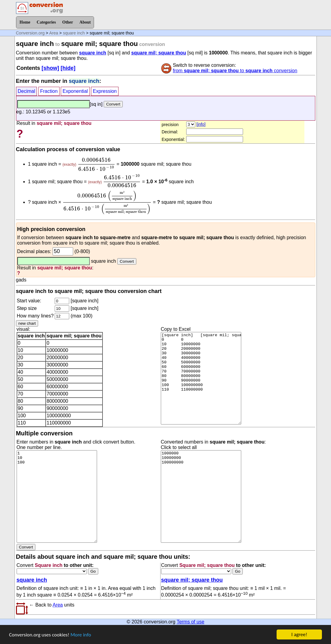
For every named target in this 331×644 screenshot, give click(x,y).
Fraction (49, 91)
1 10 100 (57, 496)
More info (81, 636)
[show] (50, 68)
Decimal (27, 91)
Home (25, 22)
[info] (201, 124)
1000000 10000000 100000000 (201, 496)
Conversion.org (30, 33)
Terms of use (190, 622)
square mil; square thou (159, 53)
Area (54, 33)
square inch (74, 33)
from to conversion (235, 71)
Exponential (75, 91)
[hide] (68, 68)
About (85, 22)
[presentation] (96, 164)
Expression (105, 91)
